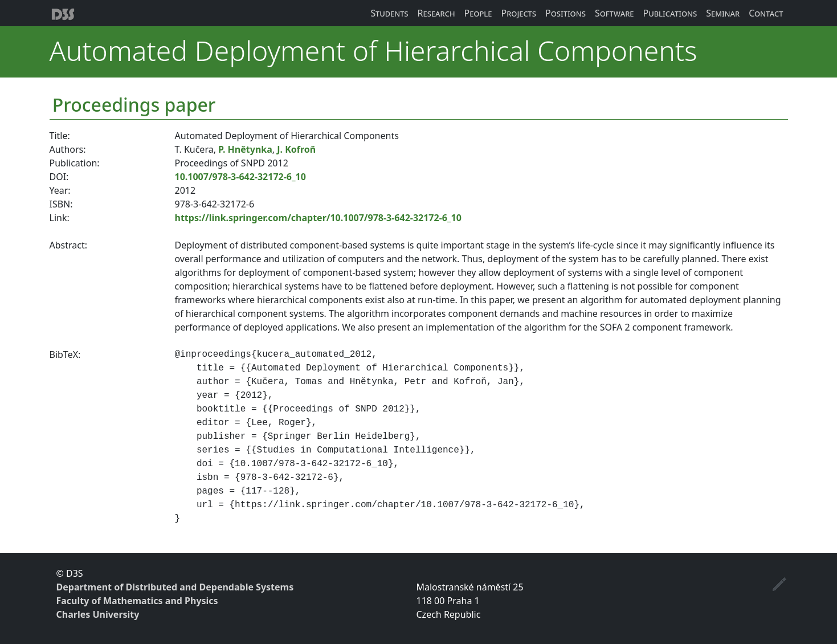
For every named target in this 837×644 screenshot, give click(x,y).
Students (390, 13)
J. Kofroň (296, 149)
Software (615, 13)
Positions (566, 13)
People (478, 13)
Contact (766, 13)
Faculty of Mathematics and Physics (137, 601)
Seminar (723, 13)
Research (436, 13)
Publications (670, 13)
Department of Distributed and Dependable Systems (175, 587)
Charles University (98, 614)
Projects (519, 13)
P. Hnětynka (245, 149)
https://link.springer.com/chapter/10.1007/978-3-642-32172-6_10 (318, 218)
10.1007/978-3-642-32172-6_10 (240, 177)
